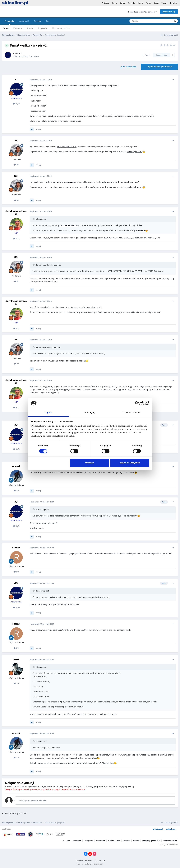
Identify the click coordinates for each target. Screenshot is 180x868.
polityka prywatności (151, 841)
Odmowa (90, 463)
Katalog (174, 3)
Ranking (37, 21)
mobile (111, 841)
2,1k (16, 683)
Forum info (34, 56)
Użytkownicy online (61, 28)
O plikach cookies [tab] (132, 412)
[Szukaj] (144, 21)
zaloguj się (93, 786)
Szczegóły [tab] (90, 412)
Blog (48, 21)
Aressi (16, 466)
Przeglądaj (9, 22)
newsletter (100, 841)
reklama (126, 841)
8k (16, 165)
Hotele (140, 3)
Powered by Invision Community (90, 864)
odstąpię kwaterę (135, 152)
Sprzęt (123, 3)
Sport (156, 3)
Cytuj (39, 129)
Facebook (77, 841)
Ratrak (16, 548)
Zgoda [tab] (48, 412)
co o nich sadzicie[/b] (67, 147)
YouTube (66, 841)
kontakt (136, 841)
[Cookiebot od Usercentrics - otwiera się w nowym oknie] (137, 403)
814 (16, 572)
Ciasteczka (100, 861)
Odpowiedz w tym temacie (159, 67)
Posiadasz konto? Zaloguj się (143, 12)
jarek (16, 659)
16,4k (17, 104)
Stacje (114, 3)
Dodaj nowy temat (128, 67)
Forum (149, 3)
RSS (118, 841)
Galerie (164, 3)
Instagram (88, 841)
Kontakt (89, 861)
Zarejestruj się (169, 12)
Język (79, 861)
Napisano (41, 80)
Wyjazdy (105, 3)
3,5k (16, 239)
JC (20, 53)
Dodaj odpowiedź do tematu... (33, 800)
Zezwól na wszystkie (130, 463)
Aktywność (24, 21)
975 (17, 491)
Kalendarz (18, 28)
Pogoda (132, 3)
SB (16, 140)
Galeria (30, 28)
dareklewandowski (16, 213)
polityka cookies (170, 841)
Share (146, 55)
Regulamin (43, 28)
